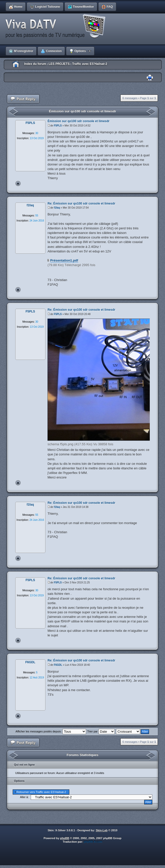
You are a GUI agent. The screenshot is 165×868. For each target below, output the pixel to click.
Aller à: (24, 797)
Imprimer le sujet (150, 78)
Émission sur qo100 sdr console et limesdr (82, 111)
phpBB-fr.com (93, 842)
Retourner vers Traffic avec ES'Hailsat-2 (41, 792)
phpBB (65, 838)
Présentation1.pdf (64, 260)
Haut (18, 183)
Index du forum (35, 64)
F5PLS (58, 126)
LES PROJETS (59, 64)
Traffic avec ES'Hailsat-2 (90, 64)
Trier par (101, 731)
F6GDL (58, 665)
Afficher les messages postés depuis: (51, 731)
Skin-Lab (102, 830)
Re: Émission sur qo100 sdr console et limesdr (81, 204)
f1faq (57, 208)
